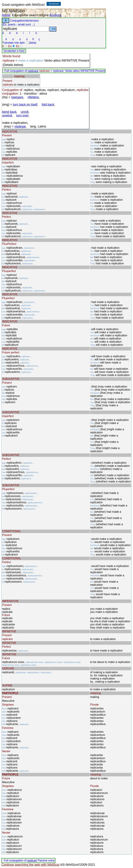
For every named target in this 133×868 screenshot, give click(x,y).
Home (6, 15)
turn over (22, 115)
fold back (48, 105)
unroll (25, 112)
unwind (7, 115)
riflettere (33, 97)
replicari (32, 860)
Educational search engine (30, 15)
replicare (33, 71)
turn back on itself (25, 105)
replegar (20, 126)
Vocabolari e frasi (14, 51)
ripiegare (17, 97)
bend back (9, 112)
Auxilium (55, 15)
